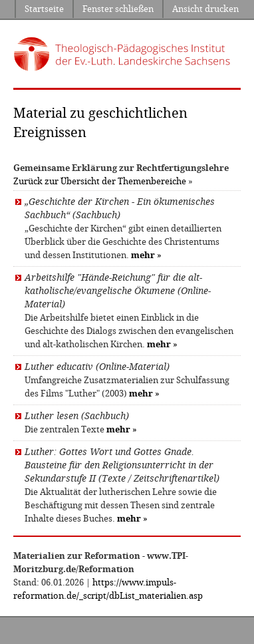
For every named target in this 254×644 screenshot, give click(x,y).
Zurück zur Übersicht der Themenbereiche (100, 181)
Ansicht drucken (205, 9)
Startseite (44, 9)
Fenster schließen (118, 9)
